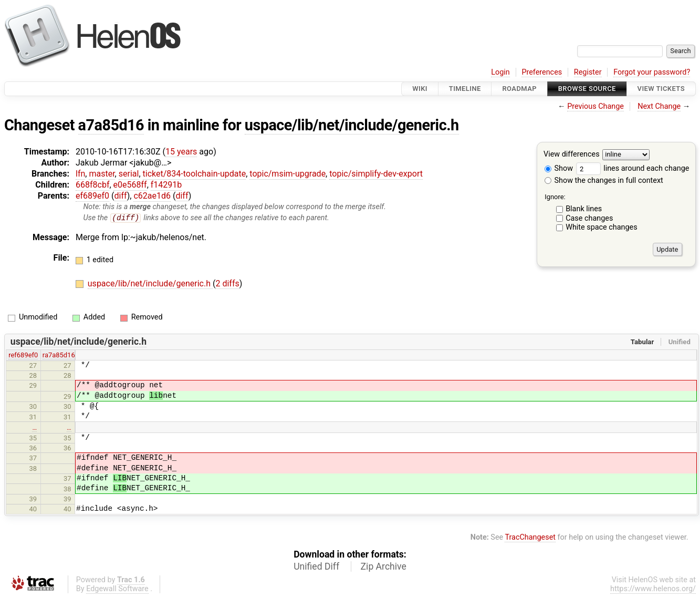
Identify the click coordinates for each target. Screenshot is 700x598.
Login (500, 72)
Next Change (659, 106)
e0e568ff (130, 185)
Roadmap (519, 89)
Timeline (465, 89)
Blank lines (584, 209)
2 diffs (227, 284)
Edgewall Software (117, 589)
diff (121, 196)
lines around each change (633, 168)
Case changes (589, 218)
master (102, 174)
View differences (572, 155)
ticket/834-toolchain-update (195, 174)
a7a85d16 (111, 125)
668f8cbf (92, 185)
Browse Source (587, 89)
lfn (80, 174)
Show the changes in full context (604, 181)
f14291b (166, 185)
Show (559, 168)
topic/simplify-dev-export (376, 174)
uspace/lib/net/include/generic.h (352, 125)
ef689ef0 (92, 196)
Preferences (542, 72)
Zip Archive (384, 567)
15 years (181, 152)
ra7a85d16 (59, 355)
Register (588, 72)
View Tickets (661, 89)
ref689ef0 (23, 355)
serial (129, 174)
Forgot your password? (652, 72)
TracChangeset (530, 537)
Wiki (420, 89)
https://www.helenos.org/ (653, 589)
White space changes (602, 227)
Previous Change (595, 106)
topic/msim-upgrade (288, 174)
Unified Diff (316, 567)
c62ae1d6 (152, 196)
